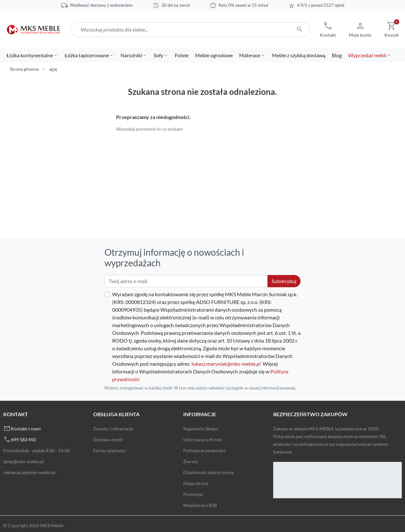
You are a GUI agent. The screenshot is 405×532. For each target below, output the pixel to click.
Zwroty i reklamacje (113, 429)
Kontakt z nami (26, 429)
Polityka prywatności (204, 450)
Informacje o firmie (202, 440)
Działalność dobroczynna (208, 472)
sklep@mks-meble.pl (24, 461)
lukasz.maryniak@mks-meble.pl (226, 364)
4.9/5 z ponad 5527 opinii (321, 5)
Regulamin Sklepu (201, 429)
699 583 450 (23, 440)
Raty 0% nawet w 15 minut (243, 5)
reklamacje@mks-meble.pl (29, 472)
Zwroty (191, 461)
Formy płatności (110, 450)
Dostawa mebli (108, 440)
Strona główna (24, 69)
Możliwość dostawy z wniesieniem (101, 5)
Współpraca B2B (200, 505)
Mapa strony (196, 483)
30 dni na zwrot (176, 5)
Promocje (193, 494)
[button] (328, 30)
